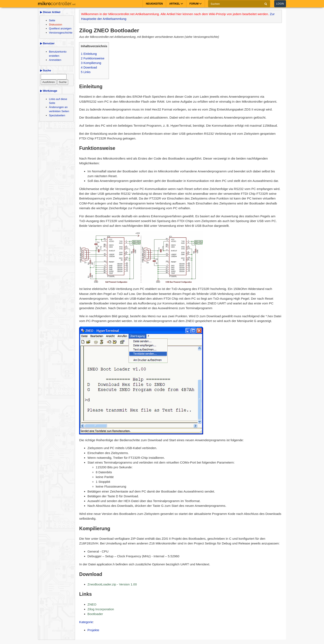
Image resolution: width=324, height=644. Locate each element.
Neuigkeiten (154, 4)
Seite (52, 20)
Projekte (93, 630)
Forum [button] (196, 4)
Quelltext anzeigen (60, 28)
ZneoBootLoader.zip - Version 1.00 (112, 584)
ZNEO (92, 604)
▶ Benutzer (47, 43)
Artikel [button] (176, 4)
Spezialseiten (57, 115)
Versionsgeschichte (61, 33)
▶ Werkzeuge (49, 91)
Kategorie (86, 622)
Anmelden (55, 60)
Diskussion (56, 25)
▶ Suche (46, 70)
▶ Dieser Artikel (50, 12)
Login (280, 4)
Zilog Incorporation (101, 609)
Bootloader (95, 614)
